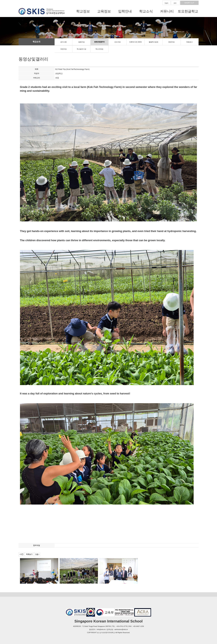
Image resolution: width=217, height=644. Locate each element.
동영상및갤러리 (99, 42)
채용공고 (190, 42)
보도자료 (118, 42)
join (175, 3)
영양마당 (172, 42)
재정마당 (63, 49)
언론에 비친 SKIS (135, 42)
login (166, 3)
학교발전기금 (81, 49)
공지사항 (63, 42)
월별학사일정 (154, 42)
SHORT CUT (189, 3)
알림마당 (81, 42)
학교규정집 (99, 49)
